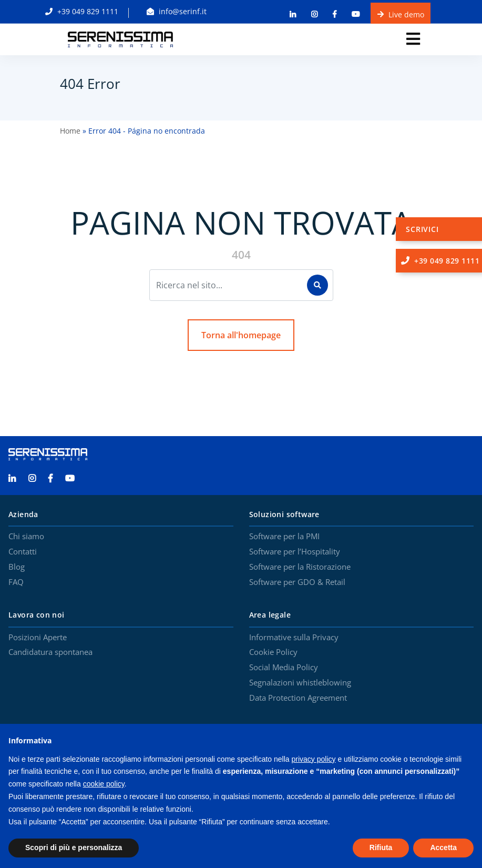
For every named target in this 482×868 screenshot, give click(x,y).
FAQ (16, 582)
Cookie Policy (273, 652)
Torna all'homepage (241, 335)
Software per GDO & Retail (297, 582)
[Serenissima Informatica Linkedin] (17, 478)
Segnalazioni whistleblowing (300, 683)
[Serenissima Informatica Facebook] (56, 478)
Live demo (401, 14)
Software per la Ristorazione (300, 567)
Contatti (23, 552)
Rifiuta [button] (381, 847)
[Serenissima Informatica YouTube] (75, 478)
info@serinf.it (177, 11)
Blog (17, 567)
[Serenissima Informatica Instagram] (37, 478)
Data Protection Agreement (298, 698)
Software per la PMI (284, 537)
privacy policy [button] (314, 759)
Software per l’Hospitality (295, 552)
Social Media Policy (284, 668)
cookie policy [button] (104, 784)
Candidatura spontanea (50, 652)
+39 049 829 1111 (82, 11)
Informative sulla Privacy (294, 638)
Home (70, 131)
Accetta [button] (443, 847)
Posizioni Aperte (38, 638)
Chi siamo (26, 537)
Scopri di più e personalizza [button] (74, 847)
